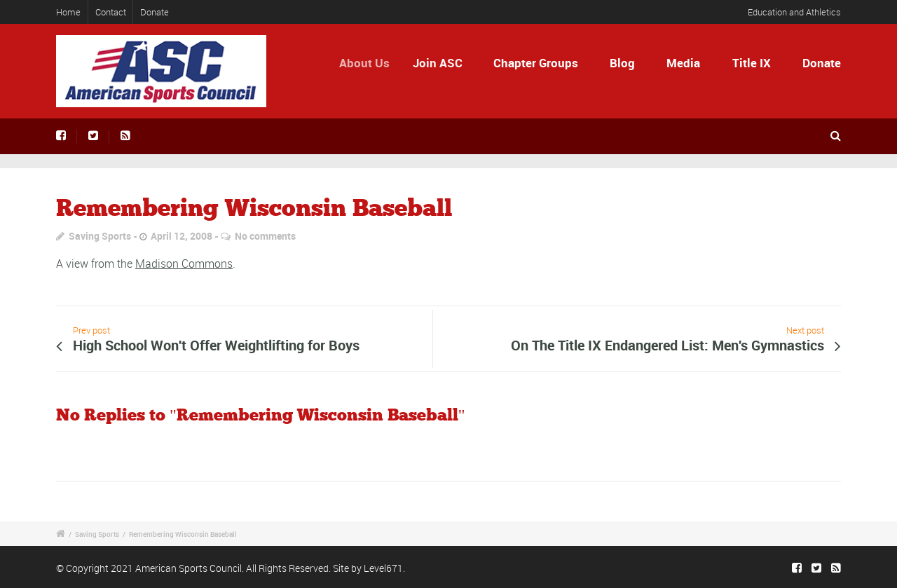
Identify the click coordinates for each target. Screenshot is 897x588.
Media (683, 63)
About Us (370, 63)
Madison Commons (184, 264)
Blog (622, 63)
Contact (111, 12)
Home (68, 12)
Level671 (383, 568)
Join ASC (442, 63)
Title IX (752, 63)
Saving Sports (100, 236)
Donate (155, 12)
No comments (265, 236)
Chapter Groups (536, 63)
